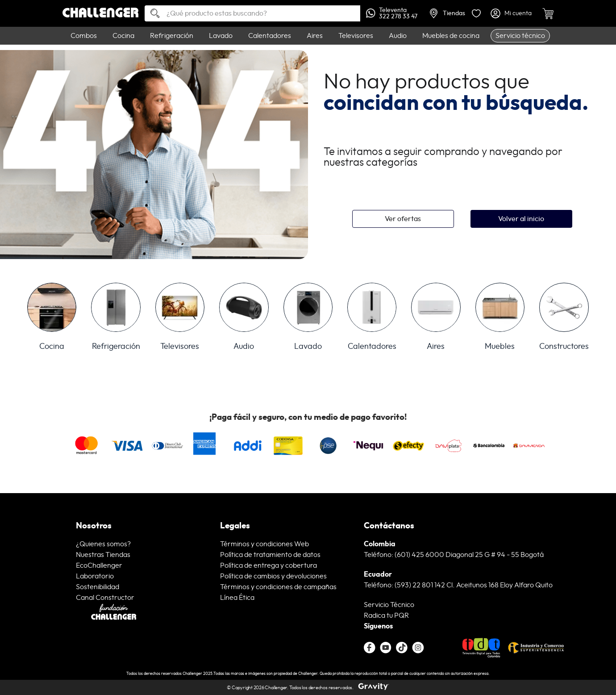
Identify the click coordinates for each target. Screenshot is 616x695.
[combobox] (252, 13)
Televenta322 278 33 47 (392, 13)
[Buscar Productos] (152, 14)
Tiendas (447, 13)
